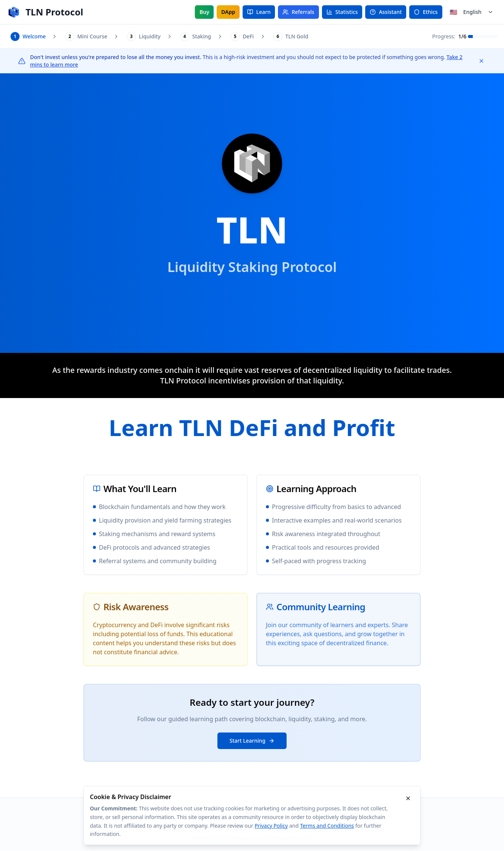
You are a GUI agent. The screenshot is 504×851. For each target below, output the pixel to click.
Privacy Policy (271, 826)
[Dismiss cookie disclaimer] (408, 798)
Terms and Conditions (327, 826)
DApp (228, 12)
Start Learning (252, 741)
